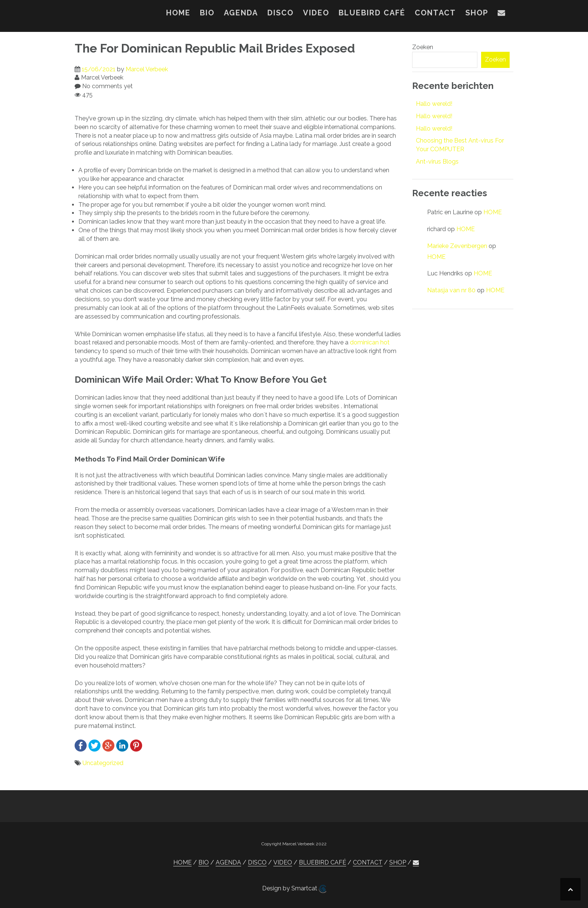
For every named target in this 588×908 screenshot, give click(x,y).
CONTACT (435, 13)
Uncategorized (103, 763)
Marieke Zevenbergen (457, 246)
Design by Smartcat (294, 889)
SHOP (477, 13)
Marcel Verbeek (147, 69)
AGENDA (241, 13)
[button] (502, 14)
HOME (178, 13)
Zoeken (423, 47)
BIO (207, 13)
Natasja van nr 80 (451, 290)
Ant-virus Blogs (437, 162)
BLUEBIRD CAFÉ (372, 13)
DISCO (280, 13)
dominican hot (370, 342)
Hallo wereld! (434, 104)
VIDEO (316, 13)
